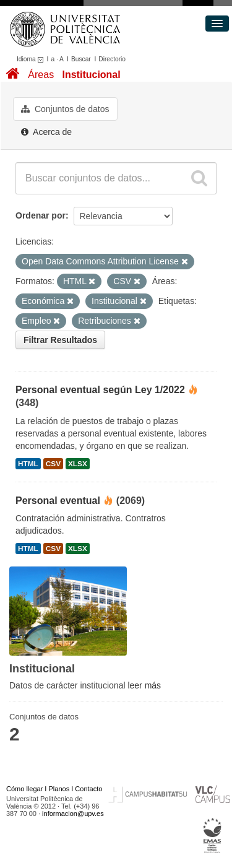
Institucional (91, 75)
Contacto (88, 789)
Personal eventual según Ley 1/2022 (100, 390)
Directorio (112, 59)
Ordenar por (41, 215)
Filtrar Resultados (60, 340)
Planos (59, 789)
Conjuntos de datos (65, 109)
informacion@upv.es (73, 814)
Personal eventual (58, 501)
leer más (144, 685)
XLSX (78, 464)
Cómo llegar (24, 789)
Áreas (41, 75)
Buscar (81, 59)
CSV (53, 464)
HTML (28, 464)
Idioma (32, 59)
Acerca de (46, 132)
